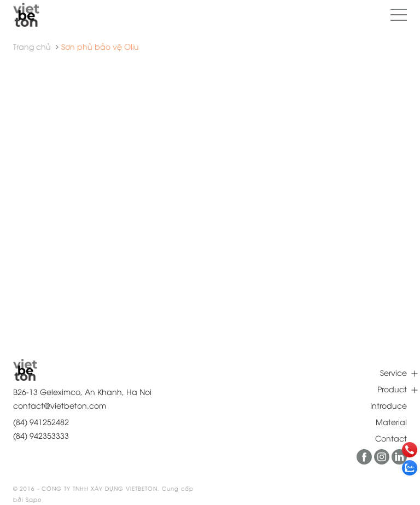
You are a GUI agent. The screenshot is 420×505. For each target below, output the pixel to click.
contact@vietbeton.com (60, 405)
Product (392, 389)
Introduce (389, 405)
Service (393, 372)
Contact (391, 438)
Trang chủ (32, 46)
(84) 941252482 (41, 422)
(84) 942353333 (41, 435)
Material (391, 422)
